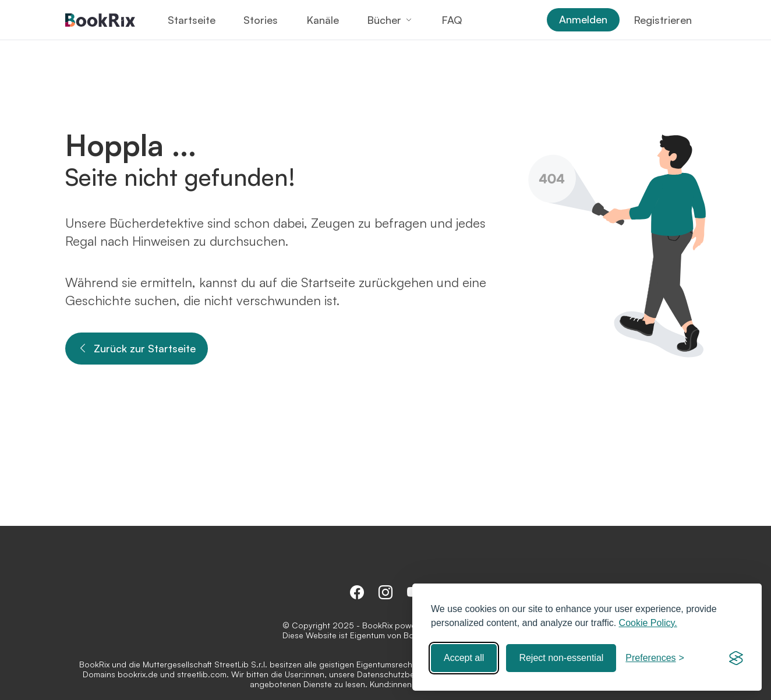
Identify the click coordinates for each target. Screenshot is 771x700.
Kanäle (323, 20)
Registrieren (663, 20)
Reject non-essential (561, 658)
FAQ (452, 20)
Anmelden (583, 19)
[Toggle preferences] (655, 658)
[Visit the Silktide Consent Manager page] (736, 658)
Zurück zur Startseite (137, 349)
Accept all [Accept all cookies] (464, 658)
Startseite (192, 20)
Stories (261, 20)
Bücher (384, 20)
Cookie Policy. (648, 623)
